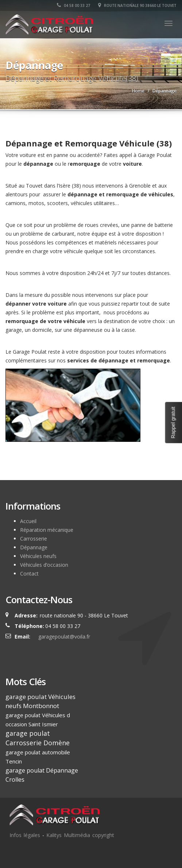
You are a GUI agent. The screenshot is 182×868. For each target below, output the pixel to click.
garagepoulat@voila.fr (64, 637)
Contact (29, 574)
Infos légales (25, 835)
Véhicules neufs (38, 556)
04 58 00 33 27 (73, 5)
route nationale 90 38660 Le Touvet (137, 5)
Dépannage (34, 547)
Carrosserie (34, 539)
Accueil (28, 521)
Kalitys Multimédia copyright (80, 835)
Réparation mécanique (47, 530)
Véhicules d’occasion (44, 565)
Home (138, 91)
